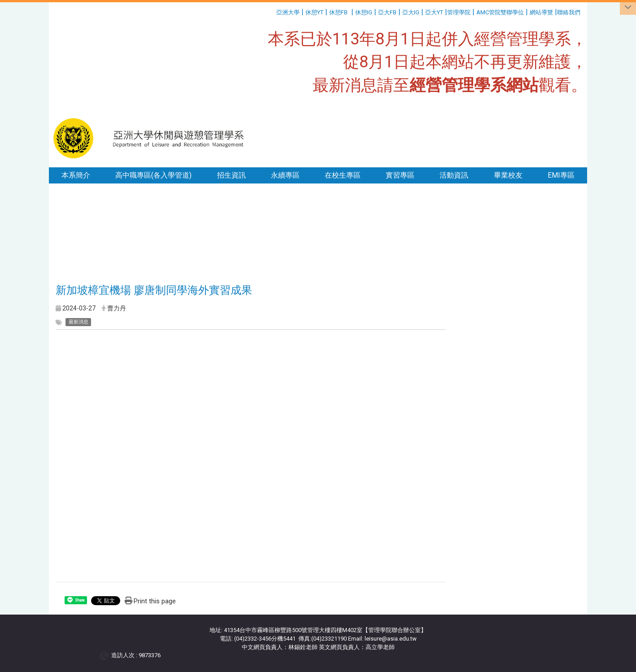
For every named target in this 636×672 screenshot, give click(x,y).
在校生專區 (343, 175)
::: (273, 11)
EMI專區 (561, 175)
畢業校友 (508, 175)
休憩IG (364, 12)
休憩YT (314, 12)
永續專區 (285, 175)
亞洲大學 (288, 12)
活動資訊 (454, 175)
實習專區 (400, 175)
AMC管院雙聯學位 (500, 12)
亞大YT (434, 12)
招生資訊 (231, 175)
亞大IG (411, 12)
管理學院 (459, 12)
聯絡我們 (569, 12)
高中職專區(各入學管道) (153, 175)
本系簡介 (76, 175)
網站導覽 (541, 12)
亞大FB (387, 12)
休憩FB (338, 12)
